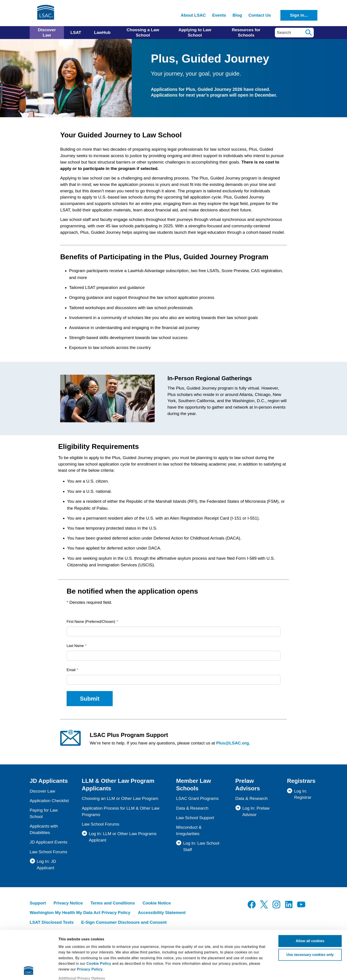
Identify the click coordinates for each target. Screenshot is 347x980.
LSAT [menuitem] (76, 32)
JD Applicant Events (49, 842)
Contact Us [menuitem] (259, 15)
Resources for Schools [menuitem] (246, 32)
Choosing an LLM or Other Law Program (120, 798)
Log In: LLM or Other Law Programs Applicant (123, 837)
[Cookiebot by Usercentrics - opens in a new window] (29, 971)
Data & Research (192, 808)
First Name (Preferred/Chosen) (91, 622)
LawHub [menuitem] (102, 32)
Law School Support (195, 818)
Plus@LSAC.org (233, 743)
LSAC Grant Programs (197, 798)
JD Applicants (49, 781)
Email (71, 670)
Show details (69, 971)
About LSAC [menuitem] (193, 15)
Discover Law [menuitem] (47, 32)
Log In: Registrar (303, 794)
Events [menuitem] (219, 15)
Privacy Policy (90, 924)
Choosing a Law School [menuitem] (143, 32)
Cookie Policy (99, 918)
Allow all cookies (310, 895)
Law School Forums (48, 852)
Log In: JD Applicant (46, 865)
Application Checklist (49, 801)
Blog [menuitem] (237, 15)
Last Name (75, 646)
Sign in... (299, 15)
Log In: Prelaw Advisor (256, 811)
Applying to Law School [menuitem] (195, 32)
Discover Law (42, 791)
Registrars (301, 781)
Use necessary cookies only (310, 909)
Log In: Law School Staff (201, 846)
